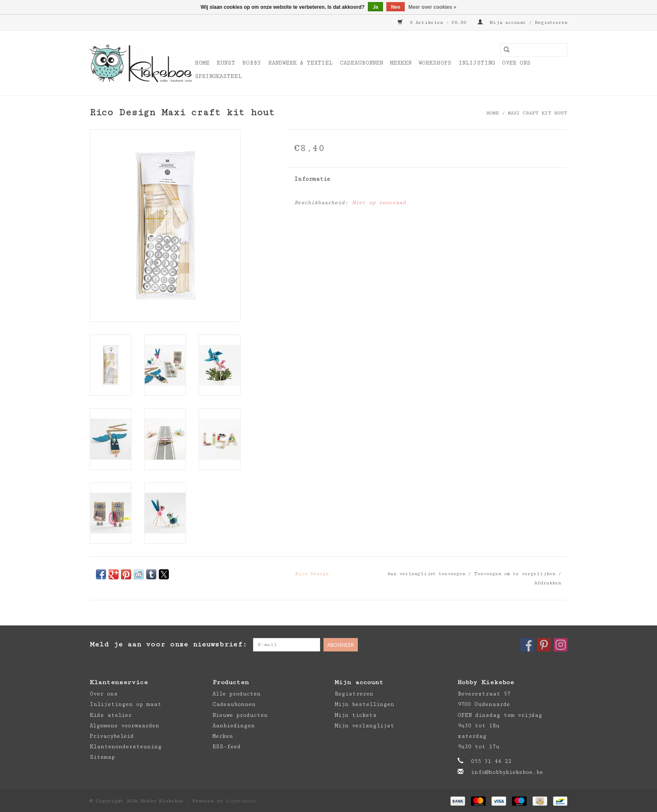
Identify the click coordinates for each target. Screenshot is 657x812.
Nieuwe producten (240, 715)
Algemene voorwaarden (124, 726)
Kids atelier (111, 715)
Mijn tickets (356, 715)
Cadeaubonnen (361, 63)
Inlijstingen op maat (125, 704)
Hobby (252, 63)
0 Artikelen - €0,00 (433, 22)
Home (202, 63)
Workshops (435, 63)
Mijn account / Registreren (522, 22)
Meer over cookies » (433, 7)
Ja (375, 7)
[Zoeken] (534, 50)
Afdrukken (548, 583)
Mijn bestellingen (365, 704)
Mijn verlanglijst (365, 726)
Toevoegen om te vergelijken (516, 574)
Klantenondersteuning (126, 747)
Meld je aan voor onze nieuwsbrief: (168, 644)
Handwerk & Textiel (300, 63)
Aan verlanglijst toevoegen (428, 574)
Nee (396, 7)
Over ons (516, 63)
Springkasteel (218, 76)
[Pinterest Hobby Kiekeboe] (544, 645)
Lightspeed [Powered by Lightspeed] (241, 801)
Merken (401, 63)
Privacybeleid (112, 736)
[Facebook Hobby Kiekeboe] (527, 645)
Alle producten (237, 694)
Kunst (226, 63)
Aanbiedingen (234, 726)
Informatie (312, 179)
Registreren (354, 694)
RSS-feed (226, 747)
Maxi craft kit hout (538, 113)
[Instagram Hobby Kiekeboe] (561, 645)
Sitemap (102, 757)
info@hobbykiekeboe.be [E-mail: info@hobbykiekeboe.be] (507, 772)
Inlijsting (477, 63)
